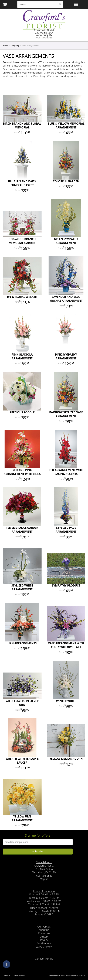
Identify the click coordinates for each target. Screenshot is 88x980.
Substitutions (44, 943)
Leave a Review (44, 947)
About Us (44, 930)
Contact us (44, 933)
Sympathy (15, 46)
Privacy (44, 940)
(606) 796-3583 (44, 37)
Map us (44, 879)
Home (5, 46)
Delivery (44, 937)
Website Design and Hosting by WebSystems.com (67, 975)
